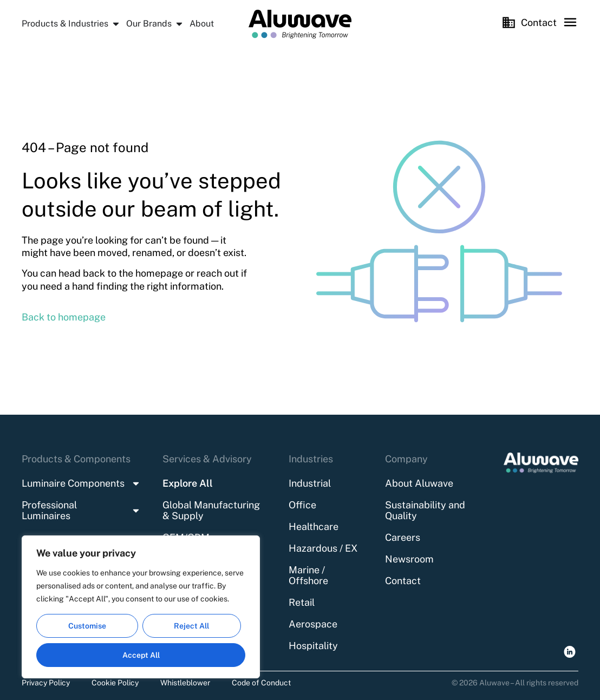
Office (302, 505)
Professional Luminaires (81, 510)
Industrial (310, 483)
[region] (141, 607)
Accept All (141, 655)
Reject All (191, 626)
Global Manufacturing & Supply (211, 510)
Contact (403, 581)
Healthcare (314, 526)
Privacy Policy (46, 683)
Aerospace (313, 624)
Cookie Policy (115, 683)
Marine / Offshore (308, 575)
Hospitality (313, 646)
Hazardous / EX (323, 548)
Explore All (188, 483)
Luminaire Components (81, 483)
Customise (87, 626)
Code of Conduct (261, 683)
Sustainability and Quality (425, 510)
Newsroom (409, 559)
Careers (403, 537)
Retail (302, 602)
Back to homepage (64, 317)
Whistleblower (185, 683)
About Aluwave (419, 483)
